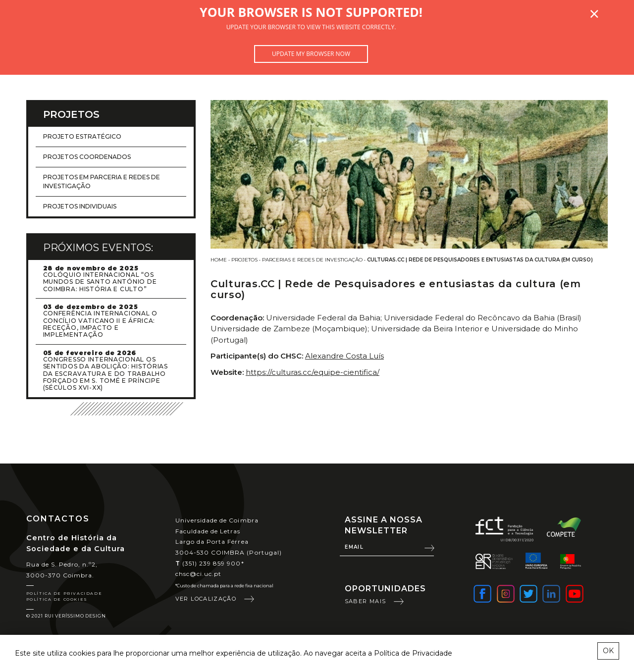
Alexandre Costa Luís (344, 356)
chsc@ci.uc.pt (199, 574)
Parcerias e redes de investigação (312, 260)
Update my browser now (311, 54)
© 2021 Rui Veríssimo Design (66, 616)
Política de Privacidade (64, 593)
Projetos (244, 260)
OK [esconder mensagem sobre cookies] (608, 651)
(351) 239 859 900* (210, 563)
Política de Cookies (57, 599)
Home (219, 260)
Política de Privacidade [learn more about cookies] (413, 653)
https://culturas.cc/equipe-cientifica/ (313, 372)
